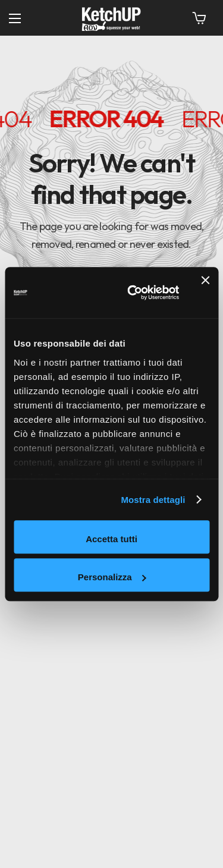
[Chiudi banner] (205, 293)
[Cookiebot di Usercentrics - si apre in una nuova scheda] (133, 293)
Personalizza (112, 577)
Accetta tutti (111, 539)
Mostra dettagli (153, 500)
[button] (199, 18)
